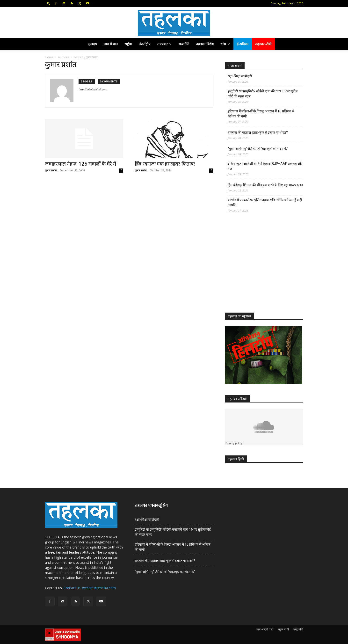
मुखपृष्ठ (92, 44)
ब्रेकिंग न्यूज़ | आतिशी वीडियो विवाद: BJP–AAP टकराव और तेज (265, 166)
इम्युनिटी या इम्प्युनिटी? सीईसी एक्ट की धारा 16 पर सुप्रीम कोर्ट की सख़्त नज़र (263, 94)
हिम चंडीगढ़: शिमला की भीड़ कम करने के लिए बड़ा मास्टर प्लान (265, 185)
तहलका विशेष (205, 44)
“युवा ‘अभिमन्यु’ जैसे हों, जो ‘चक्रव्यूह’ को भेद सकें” (258, 149)
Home (49, 57)
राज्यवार (164, 44)
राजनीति (184, 44)
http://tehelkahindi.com (93, 90)
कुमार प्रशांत (51, 170)
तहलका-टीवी (263, 44)
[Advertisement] (261, 267)
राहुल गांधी (283, 629)
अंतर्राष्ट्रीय (144, 44)
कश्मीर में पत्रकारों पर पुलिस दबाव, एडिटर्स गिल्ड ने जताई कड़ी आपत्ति (265, 202)
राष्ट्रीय (128, 44)
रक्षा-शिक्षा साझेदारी (240, 76)
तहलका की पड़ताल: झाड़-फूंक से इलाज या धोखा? (258, 132)
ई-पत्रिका (243, 44)
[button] (49, 3)
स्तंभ (225, 44)
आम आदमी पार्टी (265, 629)
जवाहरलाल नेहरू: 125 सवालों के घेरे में (81, 164)
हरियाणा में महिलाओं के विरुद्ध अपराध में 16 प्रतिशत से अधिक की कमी (261, 114)
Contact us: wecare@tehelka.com (90, 588)
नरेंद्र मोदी (298, 629)
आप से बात (111, 44)
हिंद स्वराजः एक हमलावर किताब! (165, 164)
